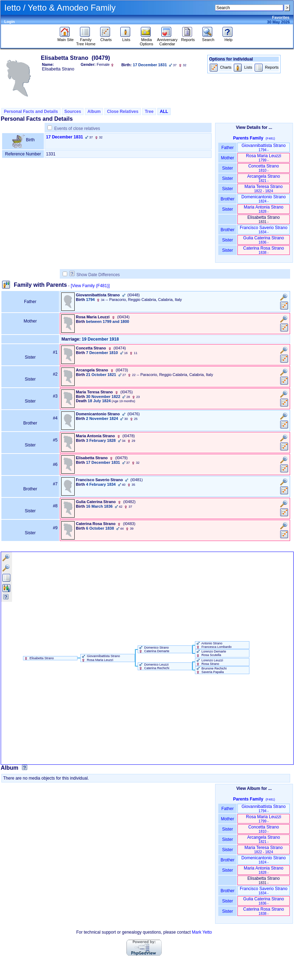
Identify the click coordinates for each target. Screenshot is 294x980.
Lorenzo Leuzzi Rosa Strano (209, 662)
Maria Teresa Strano (264, 189)
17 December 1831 (65, 137)
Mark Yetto (202, 932)
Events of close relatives (77, 129)
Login (10, 22)
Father (227, 148)
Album (94, 112)
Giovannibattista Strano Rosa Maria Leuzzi (100, 658)
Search (208, 38)
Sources (73, 112)
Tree (149, 112)
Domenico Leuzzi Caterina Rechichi (154, 666)
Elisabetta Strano (39, 658)
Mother (227, 158)
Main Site (65, 38)
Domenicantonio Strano (263, 199)
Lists (126, 38)
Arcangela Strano (264, 178)
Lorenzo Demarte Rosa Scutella (211, 653)
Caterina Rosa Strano (263, 250)
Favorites (281, 17)
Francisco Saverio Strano (264, 230)
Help (228, 38)
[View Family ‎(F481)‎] (90, 286)
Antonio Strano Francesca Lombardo (214, 645)
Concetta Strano (264, 168)
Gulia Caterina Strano (263, 240)
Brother (227, 199)
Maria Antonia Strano (264, 209)
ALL (164, 112)
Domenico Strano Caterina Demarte (154, 649)
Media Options (146, 40)
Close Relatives (123, 112)
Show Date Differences (95, 275)
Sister (228, 168)
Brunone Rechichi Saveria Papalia (211, 670)
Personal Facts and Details (31, 112)
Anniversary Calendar (167, 40)
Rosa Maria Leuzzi (263, 158)
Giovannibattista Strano (264, 147)
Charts (106, 38)
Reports (188, 38)
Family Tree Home (86, 40)
